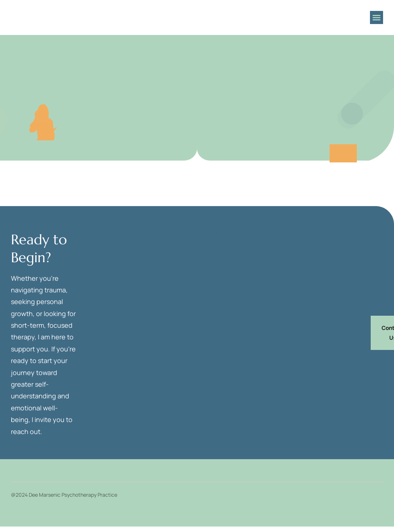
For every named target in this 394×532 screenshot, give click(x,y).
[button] (377, 17)
